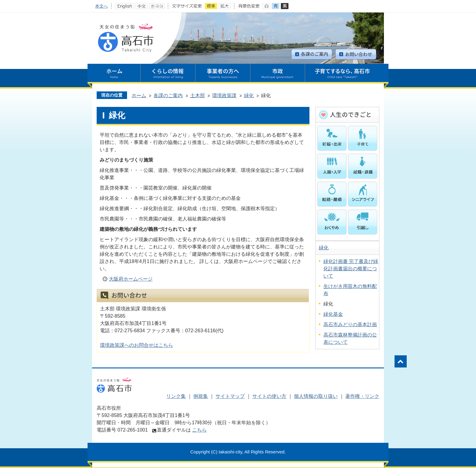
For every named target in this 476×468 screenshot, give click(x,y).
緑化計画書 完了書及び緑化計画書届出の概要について (351, 269)
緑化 (249, 96)
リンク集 (176, 396)
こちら (199, 430)
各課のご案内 (168, 96)
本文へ (102, 6)
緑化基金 (333, 314)
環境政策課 (224, 96)
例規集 (201, 396)
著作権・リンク (362, 396)
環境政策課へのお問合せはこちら (136, 345)
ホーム (139, 96)
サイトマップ (230, 396)
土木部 (198, 96)
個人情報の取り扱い (316, 396)
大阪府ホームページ (131, 279)
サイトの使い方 (269, 396)
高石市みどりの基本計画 (350, 325)
